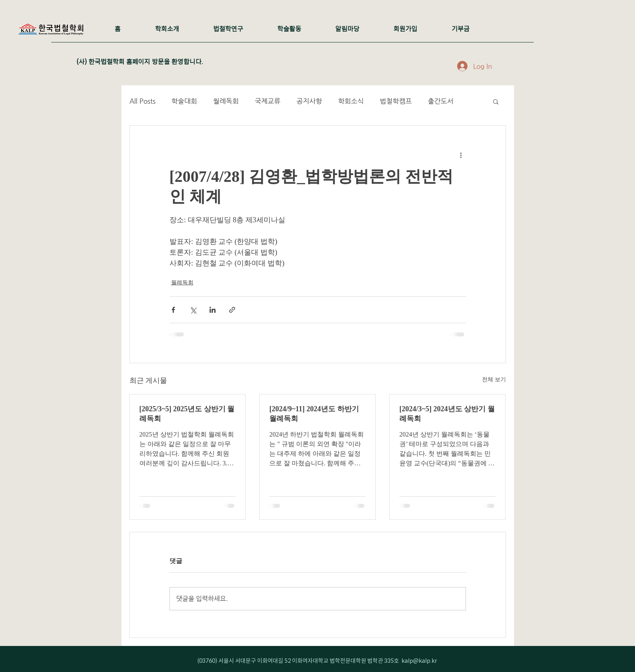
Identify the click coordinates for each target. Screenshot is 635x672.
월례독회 (226, 101)
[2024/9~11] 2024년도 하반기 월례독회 (314, 414)
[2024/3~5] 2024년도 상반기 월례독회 (447, 414)
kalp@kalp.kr (419, 661)
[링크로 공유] (232, 310)
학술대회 (184, 101)
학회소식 (351, 101)
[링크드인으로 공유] (213, 310)
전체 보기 (494, 379)
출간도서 (441, 101)
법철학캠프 (396, 101)
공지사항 (309, 101)
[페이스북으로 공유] (173, 310)
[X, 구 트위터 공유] (193, 310)
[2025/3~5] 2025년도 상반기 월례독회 (187, 414)
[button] (496, 101)
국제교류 (268, 101)
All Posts (142, 101)
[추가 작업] (461, 155)
